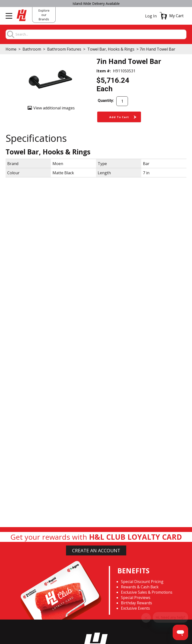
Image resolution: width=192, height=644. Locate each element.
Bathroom (32, 49)
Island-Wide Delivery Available (96, 4)
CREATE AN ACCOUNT (96, 550)
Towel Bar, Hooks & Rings (111, 49)
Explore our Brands (44, 15)
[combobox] (101, 34)
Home (11, 49)
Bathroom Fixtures (64, 49)
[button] (172, 16)
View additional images (54, 108)
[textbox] (101, 34)
